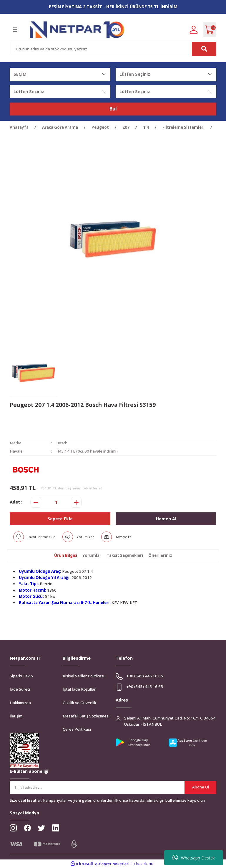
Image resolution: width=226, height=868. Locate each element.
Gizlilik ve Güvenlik (79, 703)
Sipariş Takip (21, 676)
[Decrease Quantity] (36, 502)
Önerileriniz (160, 555)
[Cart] (210, 29)
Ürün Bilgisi (66, 555)
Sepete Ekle (60, 518)
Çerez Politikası (77, 729)
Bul (113, 109)
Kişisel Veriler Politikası (83, 676)
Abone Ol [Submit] (201, 787)
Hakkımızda (20, 703)
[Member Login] (194, 29)
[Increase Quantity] (76, 502)
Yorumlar (92, 555)
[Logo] (77, 30)
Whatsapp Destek (194, 858)
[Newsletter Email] (113, 787)
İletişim (16, 716)
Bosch (62, 443)
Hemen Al (166, 518)
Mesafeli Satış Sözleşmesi (86, 716)
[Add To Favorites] (34, 537)
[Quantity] (56, 502)
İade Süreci (20, 689)
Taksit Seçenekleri (125, 555)
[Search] (113, 49)
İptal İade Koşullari (80, 689)
